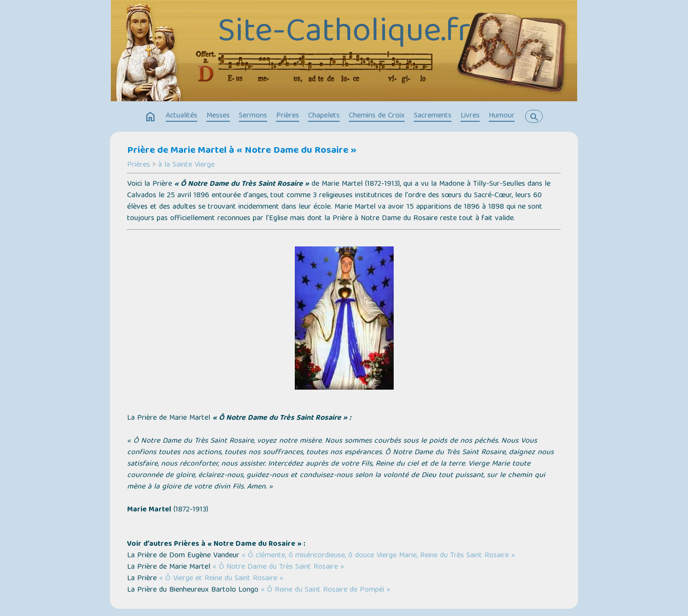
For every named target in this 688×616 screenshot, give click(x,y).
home (150, 117)
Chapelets (324, 116)
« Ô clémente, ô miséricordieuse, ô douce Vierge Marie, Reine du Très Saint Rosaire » (378, 556)
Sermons (253, 116)
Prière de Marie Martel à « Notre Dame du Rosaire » (242, 151)
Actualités (182, 116)
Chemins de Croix (377, 116)
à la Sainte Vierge (186, 165)
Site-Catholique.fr (344, 33)
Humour (502, 116)
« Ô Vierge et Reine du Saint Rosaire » (221, 579)
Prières (288, 116)
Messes (218, 116)
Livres (470, 116)
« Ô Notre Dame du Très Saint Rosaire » (278, 567)
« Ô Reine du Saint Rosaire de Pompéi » (326, 590)
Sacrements (433, 116)
